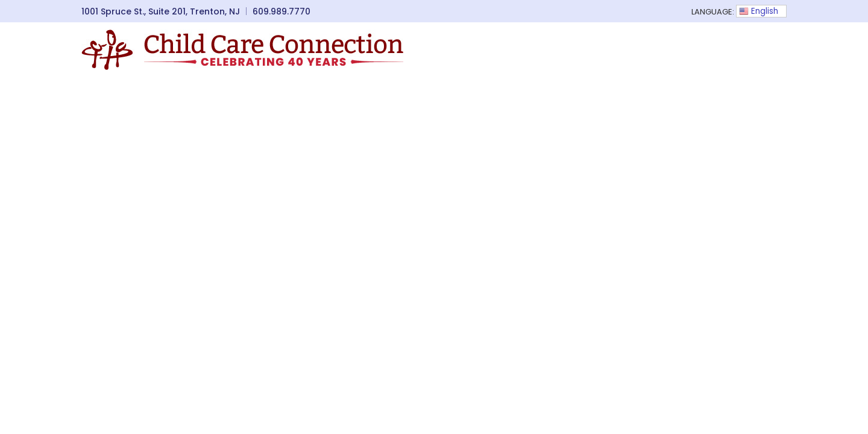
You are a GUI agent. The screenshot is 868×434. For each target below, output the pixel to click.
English (759, 11)
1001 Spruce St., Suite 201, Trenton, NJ (161, 11)
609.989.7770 (281, 11)
